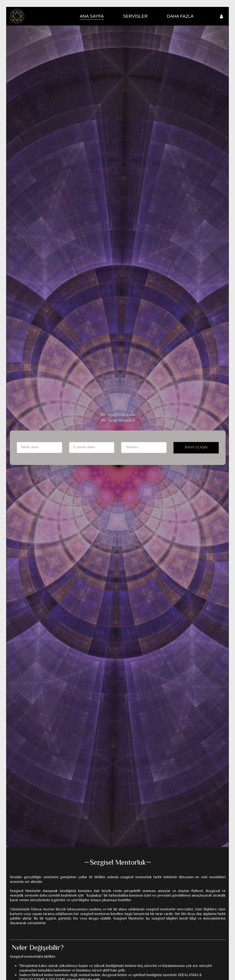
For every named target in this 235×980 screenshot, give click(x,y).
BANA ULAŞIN (196, 448)
